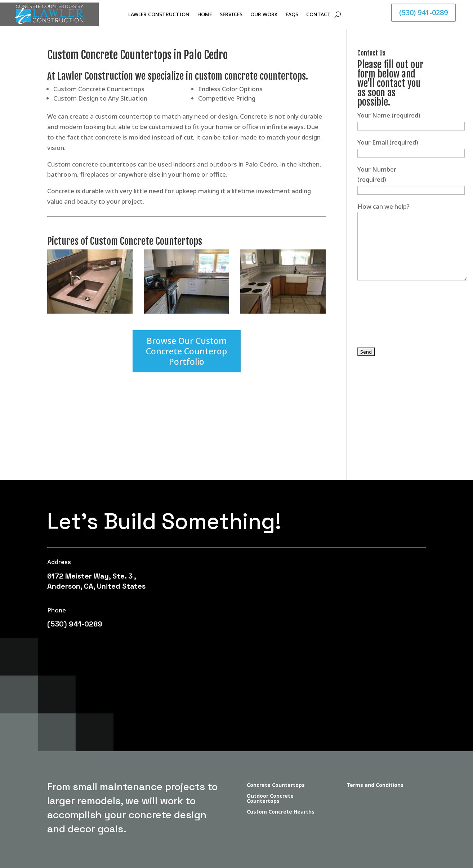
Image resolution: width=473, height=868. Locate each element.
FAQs (292, 15)
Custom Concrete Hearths (281, 812)
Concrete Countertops (276, 785)
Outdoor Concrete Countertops (270, 799)
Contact (318, 15)
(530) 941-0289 (423, 12)
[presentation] (412, 320)
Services (231, 15)
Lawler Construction (159, 15)
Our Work (264, 15)
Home (205, 15)
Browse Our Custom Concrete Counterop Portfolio (186, 351)
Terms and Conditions (375, 785)
